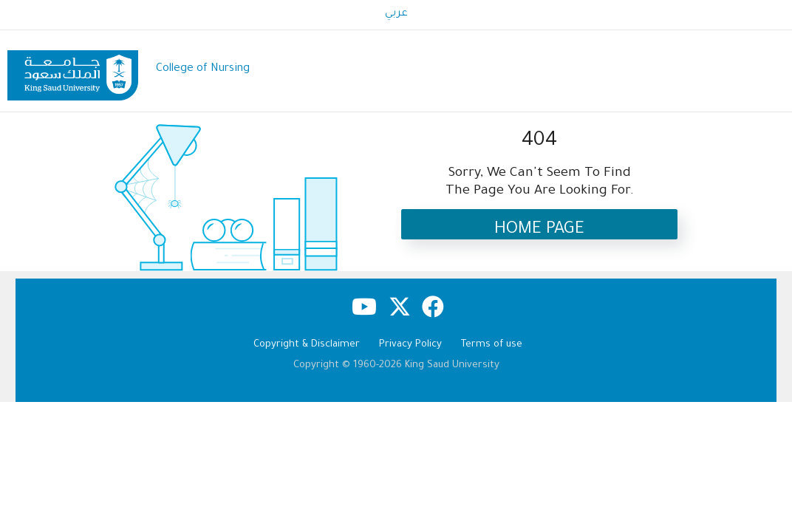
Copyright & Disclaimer (307, 345)
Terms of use (492, 345)
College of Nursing (203, 69)
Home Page (539, 230)
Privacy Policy (410, 345)
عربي (396, 14)
